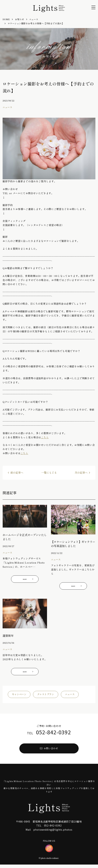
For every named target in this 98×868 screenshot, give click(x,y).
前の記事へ (17, 473)
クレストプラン (46, 696)
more (29, 579)
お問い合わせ (49, 751)
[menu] (93, 7)
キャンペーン (19, 696)
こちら (45, 437)
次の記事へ (81, 473)
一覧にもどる (49, 473)
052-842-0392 (53, 734)
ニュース (70, 696)
